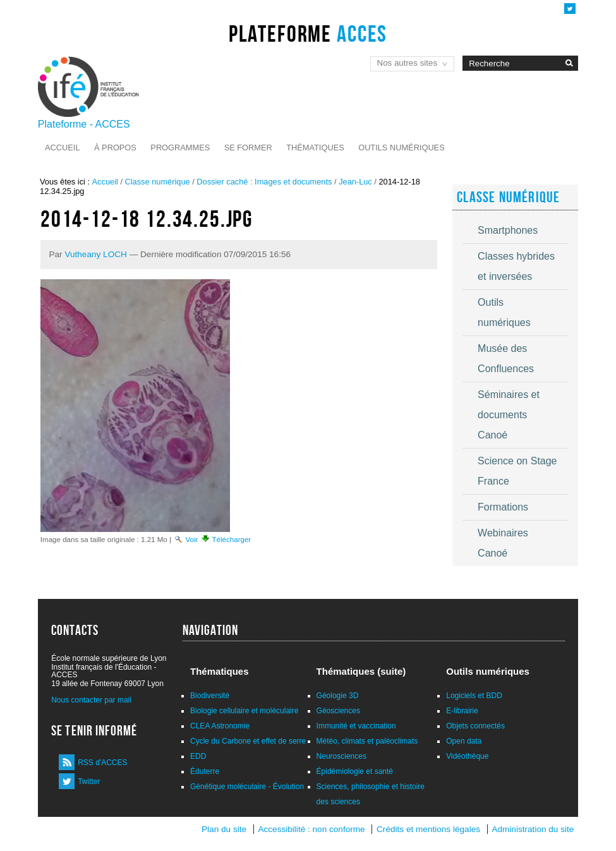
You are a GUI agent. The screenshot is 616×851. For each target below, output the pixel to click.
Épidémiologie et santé (355, 771)
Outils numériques (402, 148)
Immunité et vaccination (356, 726)
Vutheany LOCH (95, 254)
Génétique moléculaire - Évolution (247, 787)
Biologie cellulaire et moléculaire (244, 711)
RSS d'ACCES (102, 763)
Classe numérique (158, 182)
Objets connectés (475, 726)
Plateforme (308, 33)
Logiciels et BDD (474, 696)
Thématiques (315, 148)
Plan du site (224, 829)
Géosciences (338, 711)
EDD (198, 756)
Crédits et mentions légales (428, 829)
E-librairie (462, 711)
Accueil (62, 148)
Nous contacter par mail (91, 700)
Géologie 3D (338, 696)
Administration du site (533, 829)
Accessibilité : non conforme (311, 829)
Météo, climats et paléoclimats (367, 741)
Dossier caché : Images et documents (264, 182)
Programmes (180, 148)
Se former (248, 148)
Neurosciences (341, 756)
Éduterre (205, 771)
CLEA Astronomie (220, 726)
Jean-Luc (355, 182)
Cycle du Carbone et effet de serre (248, 741)
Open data (464, 741)
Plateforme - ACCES (84, 124)
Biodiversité (210, 696)
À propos (115, 148)
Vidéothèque (467, 756)
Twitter (89, 782)
